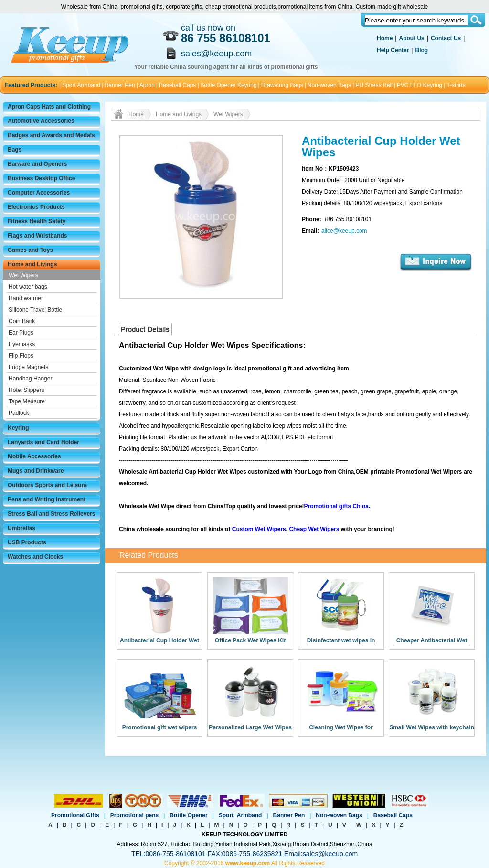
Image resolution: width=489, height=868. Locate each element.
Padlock (19, 413)
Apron (147, 85)
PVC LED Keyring (420, 85)
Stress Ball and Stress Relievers (51, 514)
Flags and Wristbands (37, 236)
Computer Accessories (39, 193)
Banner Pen (120, 85)
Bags (15, 150)
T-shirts (456, 85)
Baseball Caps (177, 85)
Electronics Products (36, 207)
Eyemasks (22, 344)
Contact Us (446, 38)
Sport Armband (81, 85)
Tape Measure (27, 401)
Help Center (393, 50)
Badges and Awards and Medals (51, 135)
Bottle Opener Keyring (229, 85)
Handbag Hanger (30, 379)
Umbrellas (21, 528)
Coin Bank (22, 321)
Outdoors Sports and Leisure (47, 485)
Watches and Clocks (35, 557)
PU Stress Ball (374, 85)
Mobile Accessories (34, 456)
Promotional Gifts (75, 815)
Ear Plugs (21, 333)
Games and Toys (30, 250)
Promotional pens (134, 815)
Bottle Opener (188, 815)
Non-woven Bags (329, 85)
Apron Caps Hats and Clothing (49, 107)
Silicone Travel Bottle (35, 310)
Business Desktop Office (41, 178)
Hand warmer (26, 298)
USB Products (27, 542)
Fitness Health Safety (37, 221)
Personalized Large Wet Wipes (250, 727)
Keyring (18, 428)
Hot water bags (28, 287)
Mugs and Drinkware (36, 471)
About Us (411, 38)
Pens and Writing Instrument (47, 499)
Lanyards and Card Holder (43, 442)
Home (385, 38)
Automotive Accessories (41, 121)
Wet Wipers (23, 275)
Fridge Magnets (28, 367)
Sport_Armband (240, 815)
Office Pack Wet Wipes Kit (250, 640)
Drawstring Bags (282, 85)
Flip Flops (21, 356)
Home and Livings (32, 264)
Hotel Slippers (27, 390)
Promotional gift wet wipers (160, 727)
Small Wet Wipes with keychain (432, 727)
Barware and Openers (37, 164)
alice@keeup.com (344, 231)
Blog (421, 50)
